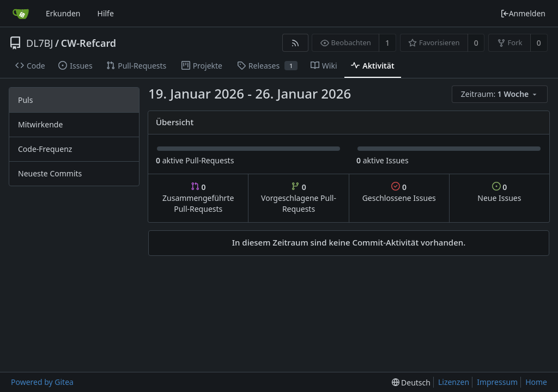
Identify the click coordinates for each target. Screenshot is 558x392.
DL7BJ (40, 43)
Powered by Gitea (42, 382)
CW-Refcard (89, 43)
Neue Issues (499, 192)
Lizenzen (454, 382)
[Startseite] (21, 14)
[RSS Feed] (295, 43)
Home (536, 382)
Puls (25, 100)
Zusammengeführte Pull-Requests (198, 198)
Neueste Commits (50, 173)
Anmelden (523, 13)
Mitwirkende (40, 124)
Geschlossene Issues (399, 192)
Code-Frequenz (45, 149)
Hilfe (106, 13)
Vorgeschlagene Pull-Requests (299, 198)
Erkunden (63, 13)
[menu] (501, 94)
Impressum (497, 382)
